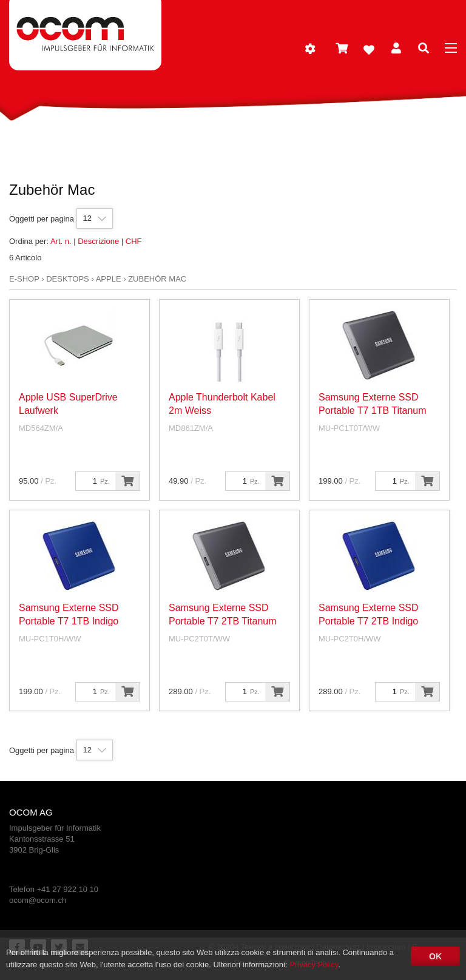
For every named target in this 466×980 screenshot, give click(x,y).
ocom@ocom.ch (38, 900)
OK (435, 956)
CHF (134, 241)
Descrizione (98, 241)
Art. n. (61, 241)
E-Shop (24, 279)
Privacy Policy (314, 965)
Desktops (68, 279)
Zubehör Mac (157, 279)
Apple (109, 279)
